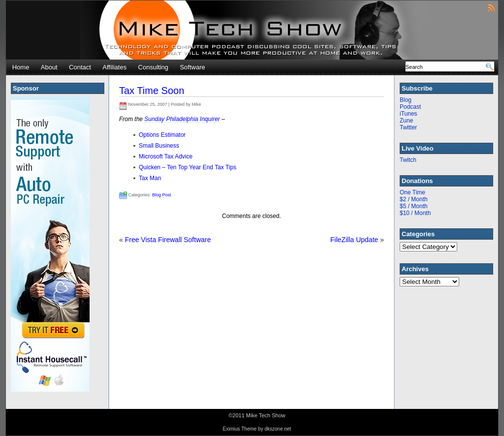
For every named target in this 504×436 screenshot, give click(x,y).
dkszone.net (278, 429)
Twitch (408, 160)
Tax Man (150, 178)
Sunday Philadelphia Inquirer (182, 119)
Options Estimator (162, 135)
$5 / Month (414, 206)
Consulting (153, 67)
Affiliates (114, 67)
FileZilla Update (354, 240)
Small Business (159, 146)
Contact (80, 67)
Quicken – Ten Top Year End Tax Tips (188, 167)
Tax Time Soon (152, 91)
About (49, 67)
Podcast (410, 107)
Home (21, 67)
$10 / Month (415, 213)
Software (192, 67)
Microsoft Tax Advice (166, 156)
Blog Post (162, 195)
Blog (406, 100)
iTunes (409, 114)
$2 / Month (414, 199)
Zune (406, 121)
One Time (412, 192)
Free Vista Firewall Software (168, 240)
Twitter (408, 127)
